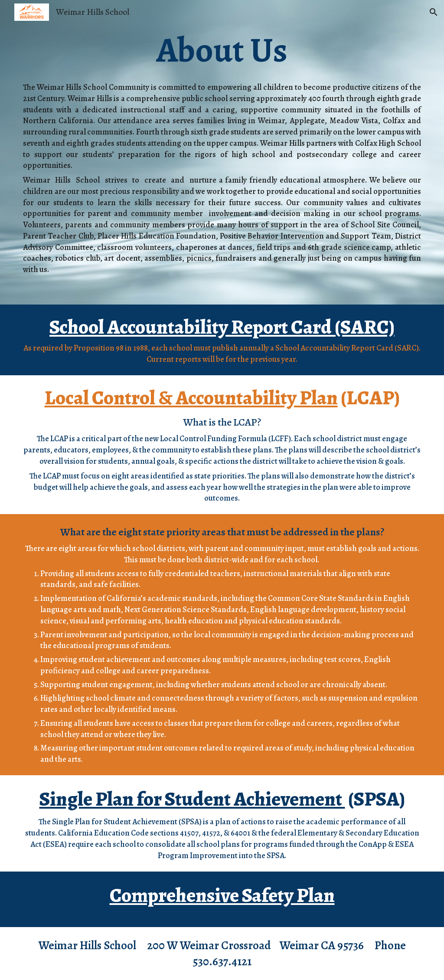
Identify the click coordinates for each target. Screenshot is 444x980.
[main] (222, 50)
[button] (434, 12)
